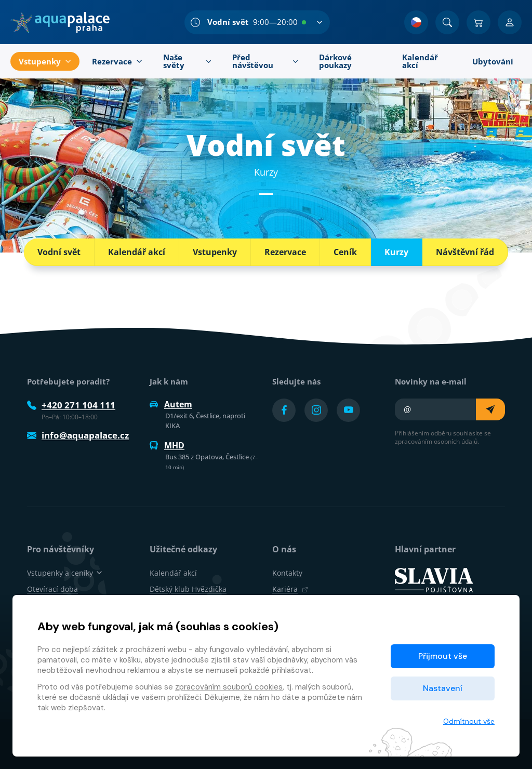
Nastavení (443, 688)
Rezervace (285, 252)
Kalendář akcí (137, 252)
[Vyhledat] (447, 22)
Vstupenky (215, 252)
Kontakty (287, 573)
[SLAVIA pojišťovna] (434, 579)
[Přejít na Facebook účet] (284, 410)
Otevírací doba (52, 589)
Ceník (345, 252)
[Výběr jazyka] (416, 22)
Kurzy (396, 252)
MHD (167, 445)
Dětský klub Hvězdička (188, 589)
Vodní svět (59, 252)
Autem (171, 404)
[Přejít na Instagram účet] (316, 410)
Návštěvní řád (465, 252)
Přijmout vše (443, 656)
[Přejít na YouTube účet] (348, 410)
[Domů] (60, 22)
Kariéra (290, 589)
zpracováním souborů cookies (229, 687)
